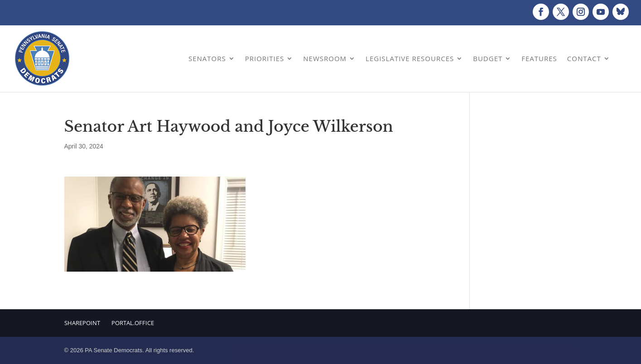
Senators (207, 58)
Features (539, 58)
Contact (584, 58)
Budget (488, 58)
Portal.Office (133, 323)
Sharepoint (82, 323)
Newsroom (325, 58)
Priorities (265, 58)
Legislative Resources (410, 58)
